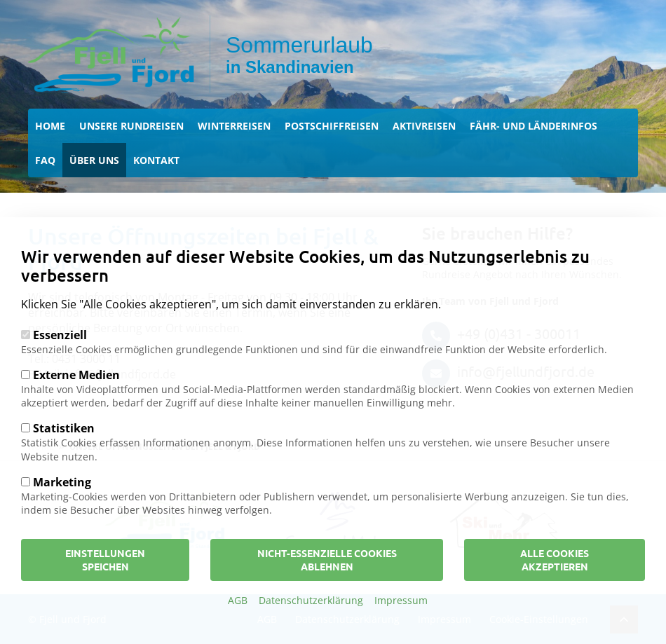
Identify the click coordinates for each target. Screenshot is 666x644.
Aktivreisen (424, 126)
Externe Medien (76, 392)
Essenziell (60, 352)
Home (50, 126)
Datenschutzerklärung (311, 618)
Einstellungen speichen (105, 577)
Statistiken (64, 446)
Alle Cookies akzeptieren (555, 577)
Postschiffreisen (332, 126)
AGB (238, 618)
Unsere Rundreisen (131, 126)
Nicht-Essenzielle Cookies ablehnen (327, 577)
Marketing (62, 500)
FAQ (45, 160)
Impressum (401, 618)
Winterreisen (234, 126)
